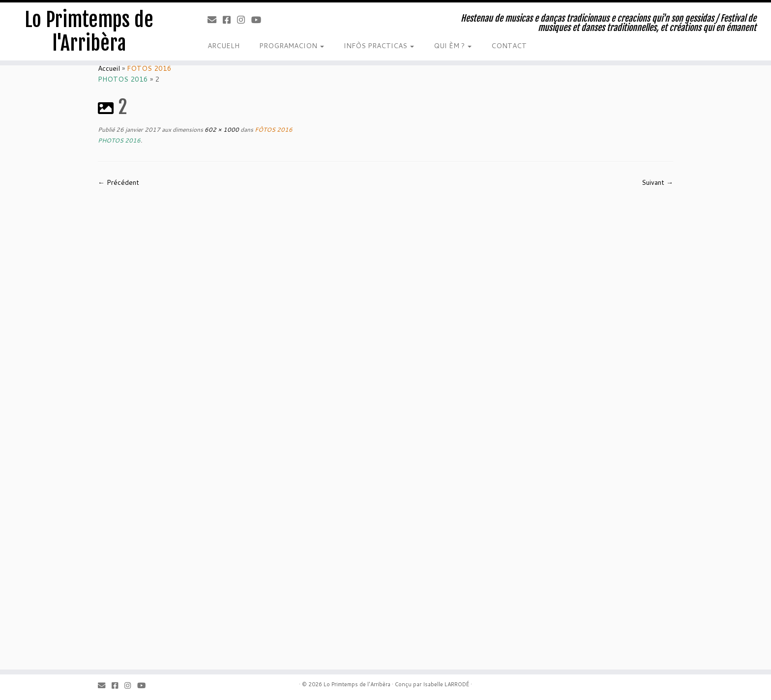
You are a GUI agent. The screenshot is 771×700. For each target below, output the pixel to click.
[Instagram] (244, 20)
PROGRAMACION (292, 46)
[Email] (215, 20)
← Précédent (119, 182)
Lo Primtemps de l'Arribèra (89, 31)
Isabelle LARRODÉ (446, 684)
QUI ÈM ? (453, 46)
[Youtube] (259, 20)
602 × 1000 (221, 130)
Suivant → (657, 182)
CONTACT (509, 46)
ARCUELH (223, 46)
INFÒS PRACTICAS (379, 46)
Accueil (109, 68)
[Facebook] (230, 20)
